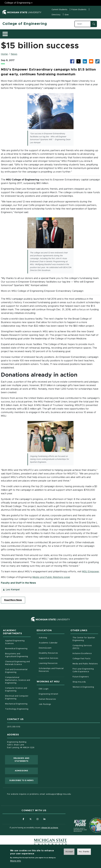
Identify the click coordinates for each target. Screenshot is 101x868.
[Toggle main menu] (5, 34)
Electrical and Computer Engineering (17, 697)
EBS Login (52, 689)
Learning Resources (52, 663)
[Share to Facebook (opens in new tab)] (72, 61)
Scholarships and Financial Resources (51, 670)
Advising (43, 638)
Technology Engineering (17, 709)
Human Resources (52, 699)
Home (4, 54)
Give (67, 15)
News (14, 54)
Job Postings (52, 704)
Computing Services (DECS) (85, 647)
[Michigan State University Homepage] (50, 842)
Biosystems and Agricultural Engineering (18, 655)
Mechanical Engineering (16, 704)
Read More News (13, 600)
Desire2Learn (52, 648)
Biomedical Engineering (16, 649)
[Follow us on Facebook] (23, 819)
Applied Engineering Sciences (15, 642)
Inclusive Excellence (82, 654)
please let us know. (50, 828)
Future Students (79, 10)
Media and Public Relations (85, 664)
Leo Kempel (13, 590)
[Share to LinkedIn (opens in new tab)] (85, 61)
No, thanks (84, 852)
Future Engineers (81, 677)
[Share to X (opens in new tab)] (79, 61)
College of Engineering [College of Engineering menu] (18, 3)
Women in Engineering (83, 687)
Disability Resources (52, 653)
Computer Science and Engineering (16, 689)
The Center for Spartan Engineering (85, 639)
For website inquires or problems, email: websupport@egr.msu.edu (39, 794)
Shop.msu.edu (85, 682)
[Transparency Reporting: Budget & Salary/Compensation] (92, 820)
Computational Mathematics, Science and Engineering (18, 680)
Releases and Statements (26, 760)
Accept (69, 852)
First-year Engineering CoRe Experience (83, 670)
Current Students (59, 10)
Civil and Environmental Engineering (16, 671)
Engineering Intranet (52, 694)
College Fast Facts (85, 658)
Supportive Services (52, 658)
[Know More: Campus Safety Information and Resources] (75, 820)
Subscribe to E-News (24, 780)
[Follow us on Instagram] (38, 819)
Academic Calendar (52, 643)
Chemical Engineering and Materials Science (17, 663)
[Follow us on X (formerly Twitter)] (30, 819)
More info (16, 861)
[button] (97, 61)
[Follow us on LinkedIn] (45, 819)
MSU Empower (91, 572)
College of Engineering (25, 24)
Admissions (21, 771)
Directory (56, 15)
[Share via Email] (91, 61)
